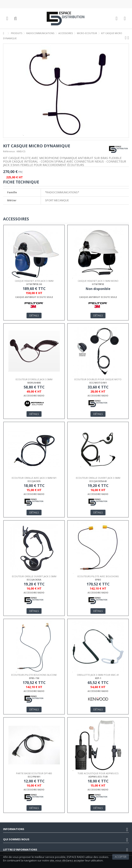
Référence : (10, 151)
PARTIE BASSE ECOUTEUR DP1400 (34, 773)
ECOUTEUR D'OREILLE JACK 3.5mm (34, 379)
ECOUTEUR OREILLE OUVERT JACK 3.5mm (98, 478)
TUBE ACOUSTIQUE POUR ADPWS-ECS (98, 773)
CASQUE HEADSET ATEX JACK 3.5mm (34, 281)
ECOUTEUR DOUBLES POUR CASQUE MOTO (98, 379)
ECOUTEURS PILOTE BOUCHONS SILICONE (34, 675)
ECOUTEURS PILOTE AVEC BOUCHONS (98, 576)
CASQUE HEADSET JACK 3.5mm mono (98, 281)
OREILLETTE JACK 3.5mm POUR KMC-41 (98, 675)
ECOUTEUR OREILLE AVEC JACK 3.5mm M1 (34, 478)
